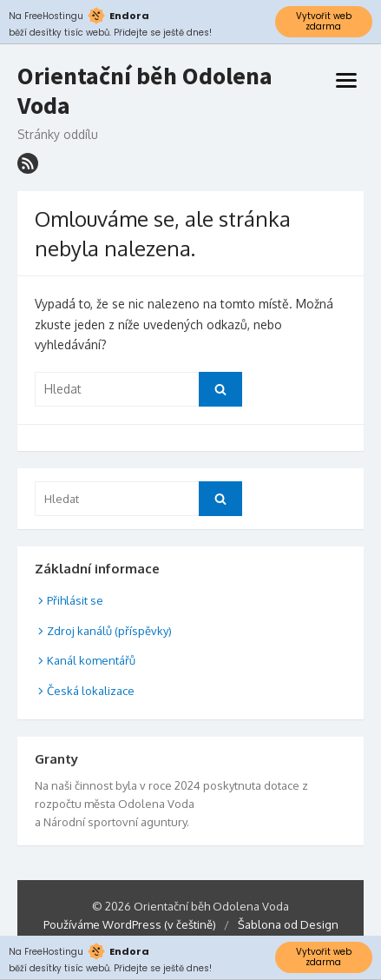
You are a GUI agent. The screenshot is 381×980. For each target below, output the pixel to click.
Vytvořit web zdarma (324, 21)
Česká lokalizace (91, 691)
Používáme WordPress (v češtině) (130, 924)
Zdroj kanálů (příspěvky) (109, 631)
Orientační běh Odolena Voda (145, 91)
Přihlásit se (75, 600)
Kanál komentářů (91, 660)
